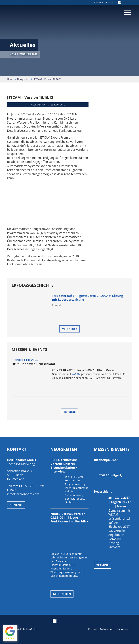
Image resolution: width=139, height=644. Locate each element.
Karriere (99, 2)
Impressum (123, 629)
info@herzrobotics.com (23, 494)
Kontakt (110, 2)
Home (10, 79)
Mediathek (69, 329)
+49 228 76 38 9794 (31, 486)
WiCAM (76, 374)
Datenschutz (107, 629)
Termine (69, 412)
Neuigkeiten (24, 79)
